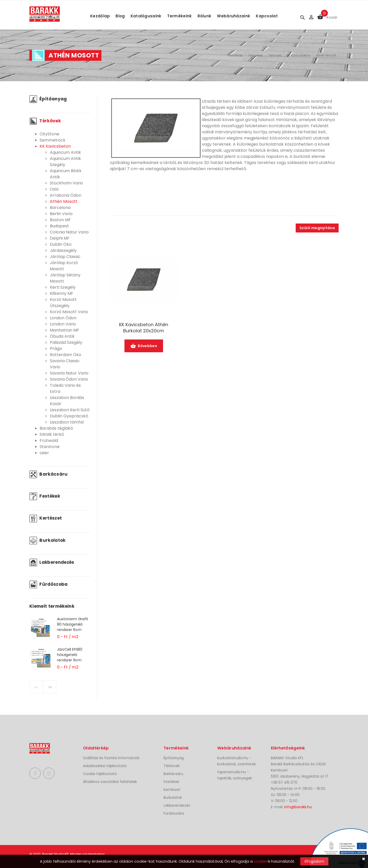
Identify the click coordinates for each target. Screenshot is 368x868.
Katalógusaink (146, 16)
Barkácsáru (49, 474)
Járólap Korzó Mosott (64, 266)
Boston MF (60, 220)
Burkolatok (48, 540)
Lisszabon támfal (67, 422)
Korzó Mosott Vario (69, 312)
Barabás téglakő (56, 428)
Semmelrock (53, 140)
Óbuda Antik (62, 336)
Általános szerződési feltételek (110, 782)
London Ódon (63, 318)
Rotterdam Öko (66, 355)
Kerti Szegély (63, 287)
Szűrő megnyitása (317, 228)
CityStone (49, 134)
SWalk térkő (52, 434)
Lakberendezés (52, 562)
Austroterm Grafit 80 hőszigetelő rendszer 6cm (73, 624)
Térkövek (275, 55)
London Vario (63, 324)
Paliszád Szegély (66, 342)
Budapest (59, 226)
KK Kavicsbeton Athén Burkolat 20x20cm (144, 328)
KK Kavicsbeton (299, 55)
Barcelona (60, 208)
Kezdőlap (100, 16)
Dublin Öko (61, 244)
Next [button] (50, 687)
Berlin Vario (61, 214)
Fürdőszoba (49, 584)
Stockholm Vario (66, 183)
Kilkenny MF (62, 293)
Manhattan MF (65, 330)
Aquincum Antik (65, 152)
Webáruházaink (234, 16)
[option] (60, 631)
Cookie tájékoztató (100, 774)
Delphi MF (60, 238)
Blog (120, 16)
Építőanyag (48, 99)
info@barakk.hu (298, 807)
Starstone (50, 447)
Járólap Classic (65, 257)
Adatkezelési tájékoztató (105, 766)
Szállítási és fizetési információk (111, 758)
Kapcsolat (267, 16)
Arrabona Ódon (66, 195)
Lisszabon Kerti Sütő (70, 410)
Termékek (255, 55)
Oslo (54, 189)
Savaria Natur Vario (69, 373)
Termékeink (180, 16)
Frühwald (49, 441)
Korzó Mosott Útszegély (63, 303)
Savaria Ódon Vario (69, 379)
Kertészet (46, 518)
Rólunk (205, 16)
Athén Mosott (326, 55)
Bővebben (144, 346)
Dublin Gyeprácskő (69, 416)
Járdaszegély (63, 250)
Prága (56, 349)
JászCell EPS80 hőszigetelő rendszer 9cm (70, 655)
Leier (44, 453)
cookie (260, 861)
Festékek (45, 496)
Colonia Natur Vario (69, 232)
